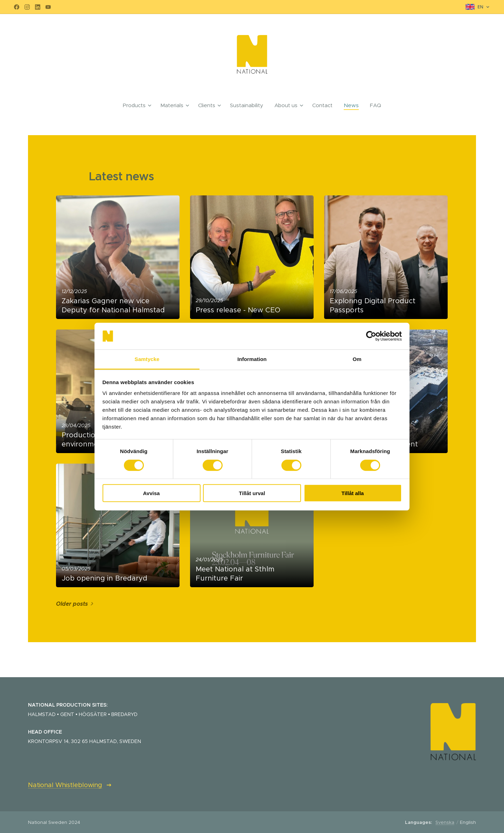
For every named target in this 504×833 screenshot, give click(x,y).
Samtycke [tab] (147, 359)
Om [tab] (357, 359)
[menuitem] (139, 105)
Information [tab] (252, 359)
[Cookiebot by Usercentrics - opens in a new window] (371, 336)
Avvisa (152, 493)
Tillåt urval (252, 493)
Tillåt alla (353, 493)
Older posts (72, 604)
